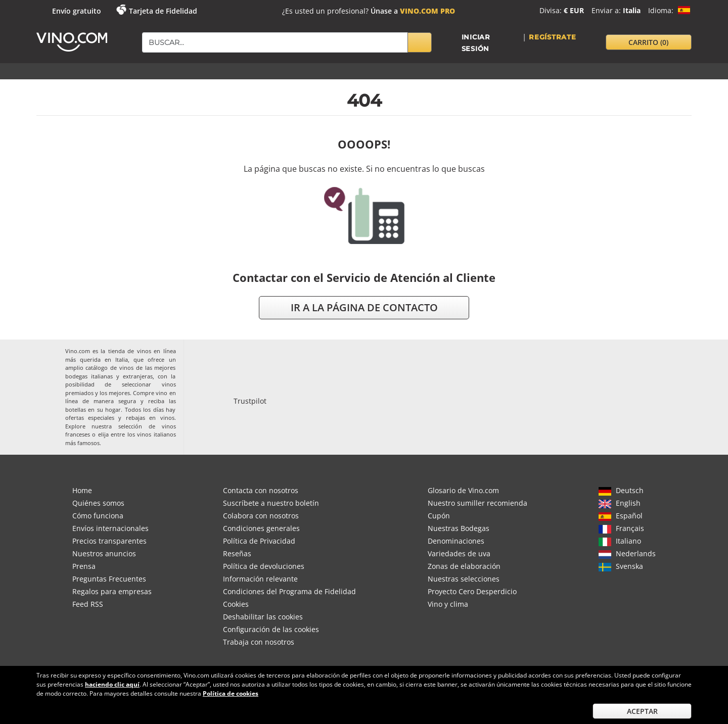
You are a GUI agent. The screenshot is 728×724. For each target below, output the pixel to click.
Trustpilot (250, 401)
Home (82, 490)
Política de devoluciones (264, 566)
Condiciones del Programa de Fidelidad (289, 591)
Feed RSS (88, 604)
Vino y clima (448, 604)
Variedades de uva (459, 553)
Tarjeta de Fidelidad (163, 11)
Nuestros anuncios (104, 553)
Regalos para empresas (112, 591)
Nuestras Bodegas (459, 528)
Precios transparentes (109, 541)
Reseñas (237, 553)
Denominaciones (456, 541)
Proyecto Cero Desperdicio (472, 591)
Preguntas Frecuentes (109, 579)
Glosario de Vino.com (463, 490)
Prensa (84, 566)
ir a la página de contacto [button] (364, 307)
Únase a (413, 11)
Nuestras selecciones (464, 579)
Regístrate (553, 37)
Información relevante (260, 579)
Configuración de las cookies (271, 629)
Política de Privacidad (259, 541)
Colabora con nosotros (261, 516)
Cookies (236, 604)
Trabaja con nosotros (259, 642)
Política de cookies (231, 693)
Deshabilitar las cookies (263, 617)
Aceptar (642, 711)
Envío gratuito (77, 11)
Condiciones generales (261, 528)
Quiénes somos (98, 503)
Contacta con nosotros (261, 490)
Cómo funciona (98, 516)
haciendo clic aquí (112, 684)
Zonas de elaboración (464, 566)
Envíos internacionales (110, 528)
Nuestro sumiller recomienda (477, 503)
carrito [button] (648, 42)
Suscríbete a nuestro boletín (271, 503)
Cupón (439, 516)
